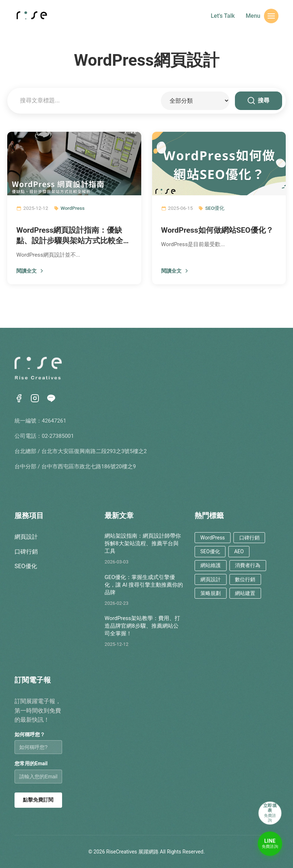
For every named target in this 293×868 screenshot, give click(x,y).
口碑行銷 (26, 552)
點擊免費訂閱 (38, 800)
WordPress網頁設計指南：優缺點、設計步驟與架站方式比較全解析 (74, 236)
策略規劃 (209, 588)
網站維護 (209, 562)
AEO (234, 550)
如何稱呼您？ (30, 734)
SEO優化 (215, 208)
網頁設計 (26, 537)
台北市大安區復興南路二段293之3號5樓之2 (94, 451)
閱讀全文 (30, 271)
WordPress (73, 208)
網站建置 (240, 588)
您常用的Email (31, 763)
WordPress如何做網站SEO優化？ (217, 230)
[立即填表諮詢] (268, 807)
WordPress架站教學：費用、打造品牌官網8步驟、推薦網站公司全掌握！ (142, 626)
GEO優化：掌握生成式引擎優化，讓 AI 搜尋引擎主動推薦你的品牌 (144, 585)
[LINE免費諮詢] (268, 843)
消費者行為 (242, 562)
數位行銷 (240, 575)
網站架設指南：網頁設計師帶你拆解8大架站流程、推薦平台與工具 (143, 543)
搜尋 (259, 101)
